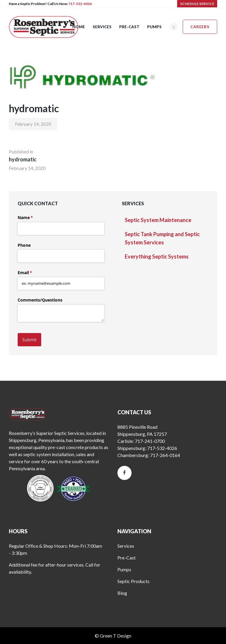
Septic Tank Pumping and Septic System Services (162, 238)
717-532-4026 (80, 4)
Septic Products (133, 581)
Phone (24, 245)
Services (126, 546)
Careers (200, 27)
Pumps (124, 569)
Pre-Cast (127, 558)
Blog (122, 593)
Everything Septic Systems (157, 256)
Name (34, 218)
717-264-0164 (165, 455)
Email (33, 273)
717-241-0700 (150, 441)
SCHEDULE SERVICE (197, 4)
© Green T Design (113, 636)
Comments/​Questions (40, 300)
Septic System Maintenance (158, 220)
